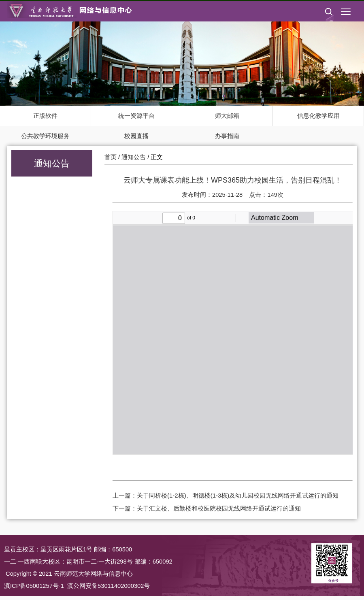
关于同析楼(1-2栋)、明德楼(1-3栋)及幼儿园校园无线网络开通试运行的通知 (238, 495)
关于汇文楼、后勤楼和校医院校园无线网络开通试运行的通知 (219, 508)
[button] (329, 18)
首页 (111, 157)
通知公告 (134, 157)
